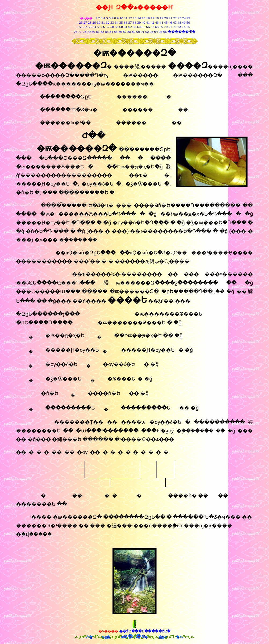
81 (98, 32)
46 (170, 22)
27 (85, 22)
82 (102, 32)
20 (166, 18)
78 (84, 32)
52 (85, 27)
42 (152, 22)
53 (90, 27)
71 (170, 27)
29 (94, 22)
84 (111, 32)
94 (156, 32)
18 (157, 18)
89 (134, 32)
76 (75, 32)
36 (126, 22)
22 (175, 18)
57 (108, 27)
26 (81, 22)
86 (120, 32)
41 (148, 22)
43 (157, 22)
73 (179, 27)
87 (125, 32)
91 (143, 32)
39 (139, 22)
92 (147, 32)
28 (90, 22)
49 (183, 22)
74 (184, 27)
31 (103, 22)
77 (80, 32)
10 (121, 18)
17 (153, 18)
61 (126, 27)
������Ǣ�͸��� (181, 32)
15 (143, 18)
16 (148, 18)
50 (188, 22)
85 (116, 32)
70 (166, 27)
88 (129, 32)
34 (117, 22)
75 (188, 27)
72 (175, 27)
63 (134, 27)
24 (184, 18)
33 (112, 22)
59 (116, 27)
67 (152, 27)
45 (166, 22)
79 (89, 32)
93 (152, 32)
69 (161, 27)
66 (148, 27)
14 (139, 18)
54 (94, 27)
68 (157, 27)
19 (161, 18)
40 (143, 22)
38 (134, 22)
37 (130, 22)
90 (138, 32)
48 (179, 22)
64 (139, 27)
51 (81, 27)
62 (130, 27)
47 (175, 22)
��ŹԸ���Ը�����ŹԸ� (145, 631)
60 (121, 27)
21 (170, 18)
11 (126, 18)
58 (112, 27)
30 (99, 22)
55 (99, 27)
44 (161, 22)
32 (108, 22)
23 (179, 18)
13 (135, 18)
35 (121, 22)
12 (130, 18)
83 (106, 32)
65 (143, 27)
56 (103, 27)
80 (93, 32)
